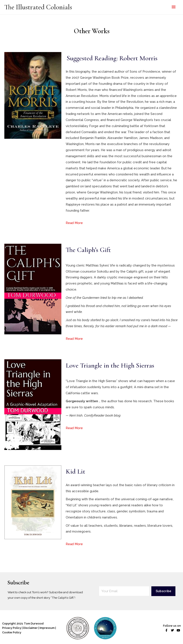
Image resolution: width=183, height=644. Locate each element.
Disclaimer (30, 628)
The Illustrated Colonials (38, 7)
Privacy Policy (12, 628)
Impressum (47, 628)
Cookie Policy (12, 632)
